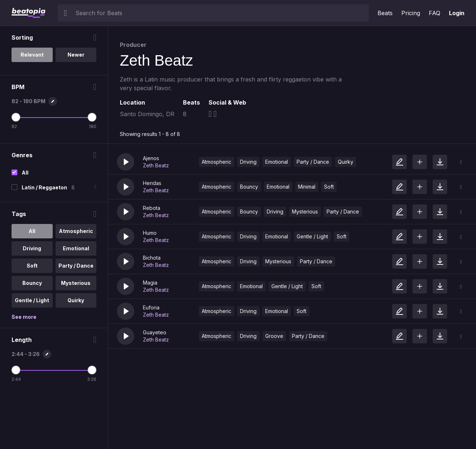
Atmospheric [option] (76, 231)
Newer (76, 55)
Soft (329, 187)
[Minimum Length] (16, 370)
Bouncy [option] (32, 283)
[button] (126, 162)
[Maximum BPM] (92, 117)
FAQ (434, 13)
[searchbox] (220, 13)
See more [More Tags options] (24, 317)
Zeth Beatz (156, 165)
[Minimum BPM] (16, 117)
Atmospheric (217, 162)
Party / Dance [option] (76, 266)
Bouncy (249, 187)
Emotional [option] (76, 248)
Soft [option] (32, 266)
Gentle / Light (312, 236)
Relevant (32, 55)
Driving (248, 162)
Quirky (346, 162)
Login (457, 13)
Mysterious (305, 212)
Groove (274, 336)
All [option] (32, 231)
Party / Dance (313, 162)
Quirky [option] (76, 300)
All (25, 173)
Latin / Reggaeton (44, 187)
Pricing (411, 13)
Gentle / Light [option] (32, 300)
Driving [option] (32, 248)
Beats (385, 13)
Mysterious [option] (76, 283)
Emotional (277, 162)
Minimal (307, 187)
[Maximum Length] (92, 370)
